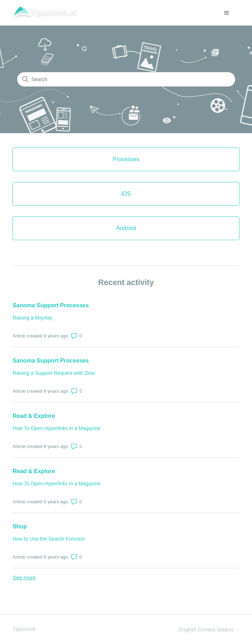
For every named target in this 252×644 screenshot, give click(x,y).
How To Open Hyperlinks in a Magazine (56, 428)
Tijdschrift (24, 629)
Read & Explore (34, 416)
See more (24, 577)
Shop (20, 526)
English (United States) (209, 629)
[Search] (126, 79)
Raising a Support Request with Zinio (54, 373)
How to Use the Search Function (49, 539)
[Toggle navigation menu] (227, 13)
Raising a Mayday (32, 318)
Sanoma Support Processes (51, 305)
